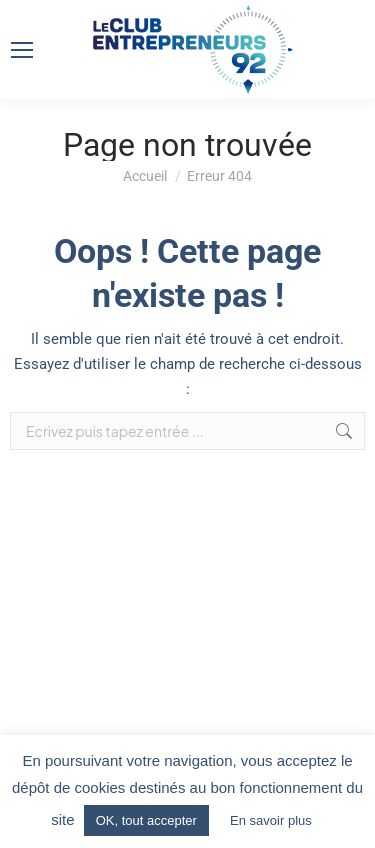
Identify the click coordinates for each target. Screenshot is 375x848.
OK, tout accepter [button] (146, 820)
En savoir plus (271, 820)
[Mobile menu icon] (22, 50)
